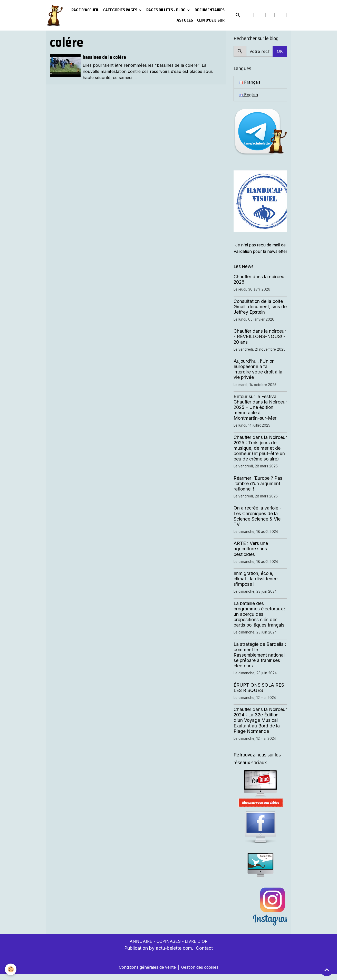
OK (280, 51)
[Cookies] (11, 969)
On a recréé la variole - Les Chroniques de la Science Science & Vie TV (258, 522)
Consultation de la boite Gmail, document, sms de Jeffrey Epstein (260, 313)
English (249, 95)
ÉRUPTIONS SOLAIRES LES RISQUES (259, 694)
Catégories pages (121, 10)
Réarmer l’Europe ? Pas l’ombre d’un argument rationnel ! (258, 489)
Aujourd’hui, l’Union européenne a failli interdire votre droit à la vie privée (258, 375)
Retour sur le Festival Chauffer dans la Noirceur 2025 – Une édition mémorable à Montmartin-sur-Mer (260, 413)
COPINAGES (168, 947)
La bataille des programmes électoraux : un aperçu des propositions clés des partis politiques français (259, 620)
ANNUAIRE (140, 947)
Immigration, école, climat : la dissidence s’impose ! (256, 585)
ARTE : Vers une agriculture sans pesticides (251, 555)
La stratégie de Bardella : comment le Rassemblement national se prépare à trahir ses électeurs (260, 661)
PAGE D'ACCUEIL (85, 10)
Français (250, 82)
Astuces (185, 20)
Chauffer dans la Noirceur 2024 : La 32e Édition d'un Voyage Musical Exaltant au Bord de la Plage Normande (260, 726)
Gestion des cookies (201, 973)
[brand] (55, 15)
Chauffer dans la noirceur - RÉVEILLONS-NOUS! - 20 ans (260, 342)
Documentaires (210, 10)
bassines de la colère (104, 57)
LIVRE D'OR (196, 947)
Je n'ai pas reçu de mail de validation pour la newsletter (261, 251)
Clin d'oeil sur (211, 20)
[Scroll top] (327, 970)
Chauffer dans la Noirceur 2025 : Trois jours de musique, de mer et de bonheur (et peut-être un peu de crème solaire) (260, 454)
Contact (204, 954)
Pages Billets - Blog (166, 10)
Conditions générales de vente (147, 973)
